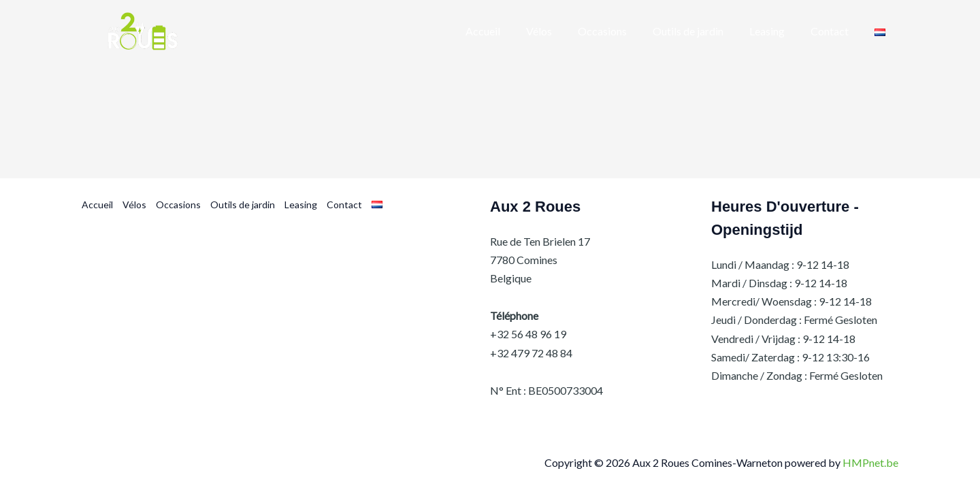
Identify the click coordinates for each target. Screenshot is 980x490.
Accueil (97, 205)
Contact (344, 205)
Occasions (178, 205)
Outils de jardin (243, 205)
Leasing (301, 205)
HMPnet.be (870, 462)
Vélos (134, 205)
